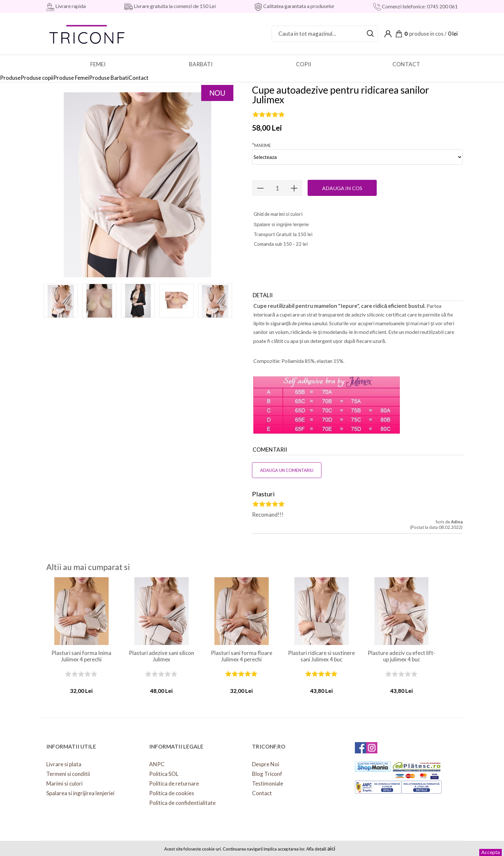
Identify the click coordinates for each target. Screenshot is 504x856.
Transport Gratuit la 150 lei (283, 234)
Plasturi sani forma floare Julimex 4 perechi (242, 656)
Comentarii (270, 450)
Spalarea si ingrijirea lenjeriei (80, 793)
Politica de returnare (174, 783)
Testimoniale (268, 783)
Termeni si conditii (68, 774)
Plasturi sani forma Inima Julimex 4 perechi (81, 656)
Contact (262, 793)
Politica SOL (164, 774)
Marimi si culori (64, 783)
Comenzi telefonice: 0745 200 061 (419, 6)
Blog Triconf (267, 774)
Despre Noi (265, 764)
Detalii (263, 295)
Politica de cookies (172, 793)
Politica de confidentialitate (182, 803)
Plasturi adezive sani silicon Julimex (162, 656)
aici (331, 848)
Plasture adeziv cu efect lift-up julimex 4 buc (401, 656)
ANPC (157, 764)
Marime (261, 145)
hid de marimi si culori (278, 214)
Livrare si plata (64, 764)
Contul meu (388, 34)
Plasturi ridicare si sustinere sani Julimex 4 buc (321, 656)
